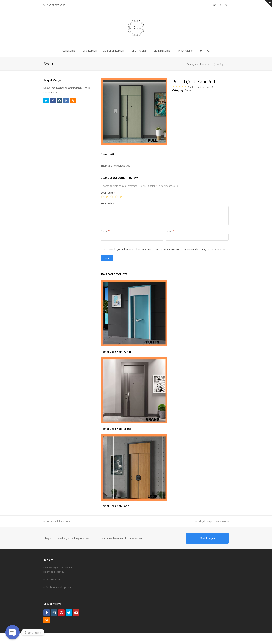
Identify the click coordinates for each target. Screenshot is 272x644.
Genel (188, 90)
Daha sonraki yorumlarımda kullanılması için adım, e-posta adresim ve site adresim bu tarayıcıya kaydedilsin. (163, 249)
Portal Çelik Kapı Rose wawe (211, 521)
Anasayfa (192, 64)
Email (170, 231)
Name (105, 231)
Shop (202, 64)
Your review (109, 203)
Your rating (108, 193)
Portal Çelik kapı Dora (57, 521)
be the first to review (201, 87)
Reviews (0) (108, 154)
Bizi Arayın (207, 538)
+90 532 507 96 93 (55, 5)
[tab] (108, 154)
